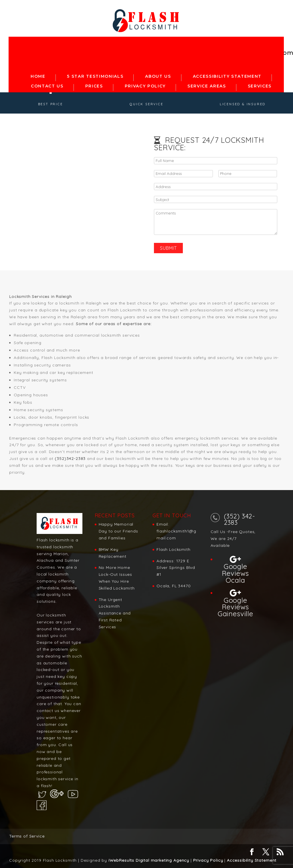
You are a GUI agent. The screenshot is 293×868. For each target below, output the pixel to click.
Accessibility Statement (252, 860)
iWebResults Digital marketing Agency (149, 860)
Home (38, 75)
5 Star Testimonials (95, 75)
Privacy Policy (145, 85)
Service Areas (207, 85)
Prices (94, 85)
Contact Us (47, 85)
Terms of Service (27, 836)
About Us (158, 75)
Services (260, 85)
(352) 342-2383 (240, 519)
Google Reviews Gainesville (235, 607)
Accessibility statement (227, 75)
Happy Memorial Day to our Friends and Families (118, 531)
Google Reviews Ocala (235, 573)
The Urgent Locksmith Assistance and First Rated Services (115, 613)
